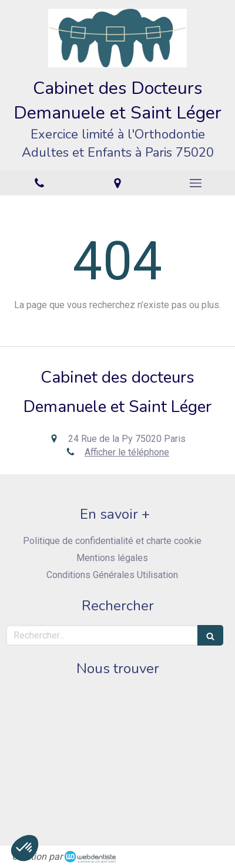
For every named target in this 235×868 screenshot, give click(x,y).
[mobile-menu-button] (196, 183)
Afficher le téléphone (127, 452)
